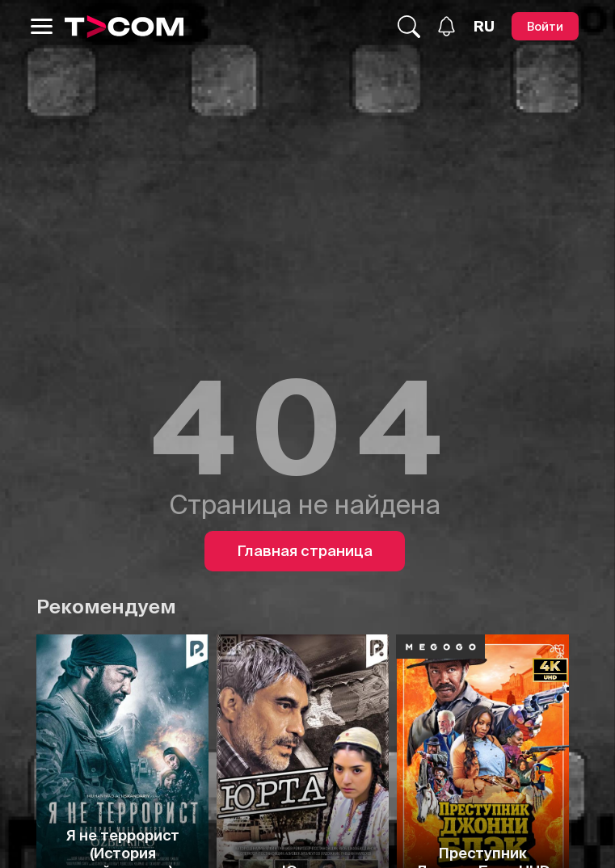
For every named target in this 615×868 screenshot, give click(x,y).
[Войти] (545, 26)
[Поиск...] (409, 27)
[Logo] (124, 27)
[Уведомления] (447, 26)
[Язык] (484, 27)
